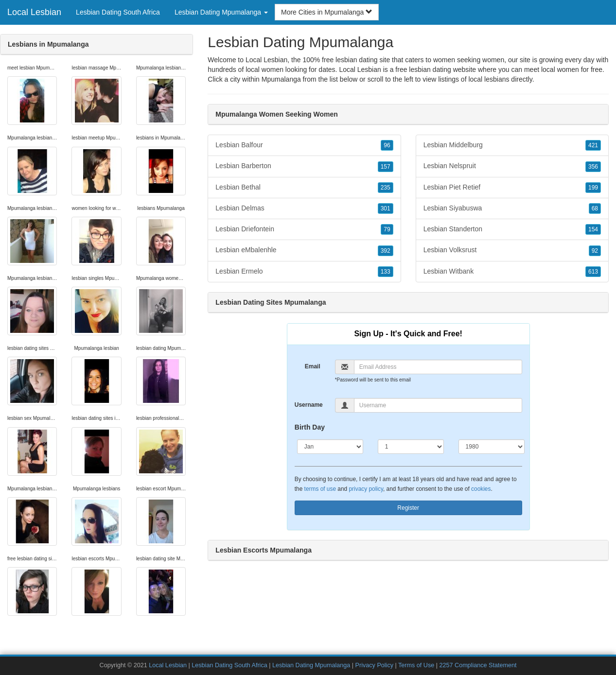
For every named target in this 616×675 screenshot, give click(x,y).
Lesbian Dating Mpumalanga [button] (221, 12)
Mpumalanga (281, 79)
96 (387, 145)
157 (386, 167)
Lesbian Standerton (512, 229)
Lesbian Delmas (304, 208)
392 (386, 251)
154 (593, 229)
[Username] (438, 405)
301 (386, 208)
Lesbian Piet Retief (512, 188)
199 (593, 188)
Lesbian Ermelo (304, 272)
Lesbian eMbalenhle (304, 250)
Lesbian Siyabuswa (512, 208)
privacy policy (366, 489)
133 (386, 272)
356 (593, 167)
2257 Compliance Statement (478, 665)
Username (309, 405)
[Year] (492, 447)
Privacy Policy (374, 665)
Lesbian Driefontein (304, 229)
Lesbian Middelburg (512, 145)
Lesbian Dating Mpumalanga (311, 665)
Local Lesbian (34, 12)
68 (595, 208)
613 (593, 272)
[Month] (330, 447)
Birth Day (310, 427)
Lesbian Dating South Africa (118, 12)
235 (386, 188)
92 (595, 251)
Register (408, 508)
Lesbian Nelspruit (512, 166)
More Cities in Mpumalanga (327, 12)
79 (387, 229)
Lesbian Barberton (304, 166)
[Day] (411, 447)
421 (593, 145)
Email (313, 366)
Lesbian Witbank (512, 272)
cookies (481, 489)
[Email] (438, 367)
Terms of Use (416, 665)
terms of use (320, 489)
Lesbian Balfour (304, 145)
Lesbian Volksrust (512, 250)
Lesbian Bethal (304, 188)
